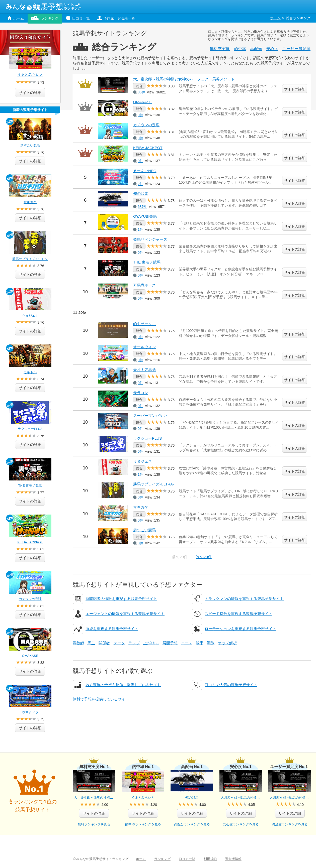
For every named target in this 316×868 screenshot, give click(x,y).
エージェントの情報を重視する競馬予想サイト (125, 614)
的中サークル (144, 324)
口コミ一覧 (81, 18)
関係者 (104, 643)
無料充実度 (220, 49)
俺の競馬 (141, 194)
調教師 (78, 643)
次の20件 (204, 557)
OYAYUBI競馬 (145, 216)
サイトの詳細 (295, 89)
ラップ (134, 643)
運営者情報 (233, 859)
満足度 (296, 49)
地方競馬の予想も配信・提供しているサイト (123, 685)
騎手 (200, 643)
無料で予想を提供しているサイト (101, 699)
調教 (211, 643)
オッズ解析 (227, 643)
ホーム (19, 18)
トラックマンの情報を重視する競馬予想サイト (244, 599)
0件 (140, 115)
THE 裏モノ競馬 (147, 262)
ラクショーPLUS (147, 438)
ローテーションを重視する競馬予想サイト (240, 629)
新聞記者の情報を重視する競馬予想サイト (121, 599)
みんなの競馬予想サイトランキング (43, 7)
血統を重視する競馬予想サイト (112, 629)
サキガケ (141, 507)
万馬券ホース (144, 285)
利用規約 (210, 859)
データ (119, 643)
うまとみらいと (30, 75)
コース (187, 643)
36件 (141, 92)
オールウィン (144, 347)
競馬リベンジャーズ (150, 239)
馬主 (91, 643)
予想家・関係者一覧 (119, 18)
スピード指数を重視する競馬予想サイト (239, 614)
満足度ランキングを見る (290, 824)
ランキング (50, 18)
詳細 (30, 161)
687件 (142, 207)
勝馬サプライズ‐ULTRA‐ (154, 484)
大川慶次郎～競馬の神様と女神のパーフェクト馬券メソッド (184, 79)
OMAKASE (142, 102)
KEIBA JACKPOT (148, 148)
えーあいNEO (145, 171)
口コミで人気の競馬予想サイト (231, 685)
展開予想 (170, 643)
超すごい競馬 (144, 530)
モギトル (30, 372)
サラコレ (141, 393)
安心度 (272, 49)
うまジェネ (143, 461)
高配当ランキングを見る (192, 824)
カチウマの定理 (146, 125)
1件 (140, 229)
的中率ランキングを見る (143, 824)
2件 (140, 184)
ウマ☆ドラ (30, 712)
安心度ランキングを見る (241, 824)
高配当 (256, 49)
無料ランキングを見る (94, 824)
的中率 (240, 49)
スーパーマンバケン (150, 415)
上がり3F (151, 643)
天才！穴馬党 (144, 370)
